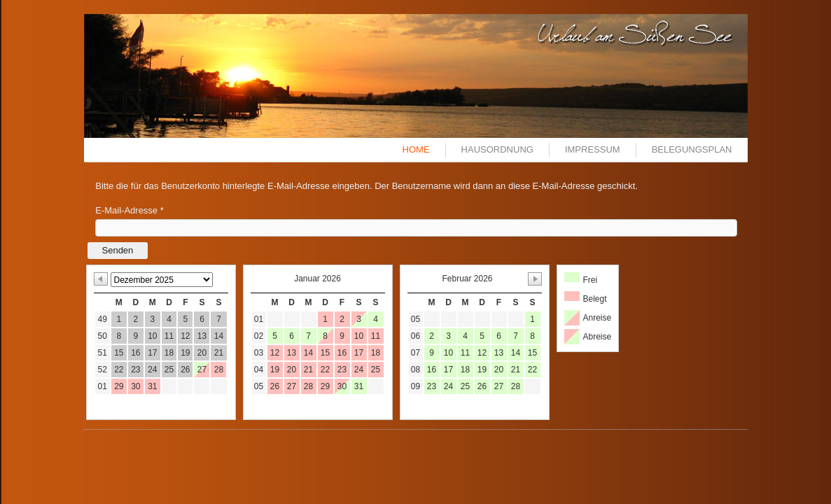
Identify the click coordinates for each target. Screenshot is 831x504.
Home (416, 149)
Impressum (593, 149)
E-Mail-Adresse (130, 210)
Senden (118, 250)
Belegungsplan (692, 149)
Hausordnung (497, 149)
